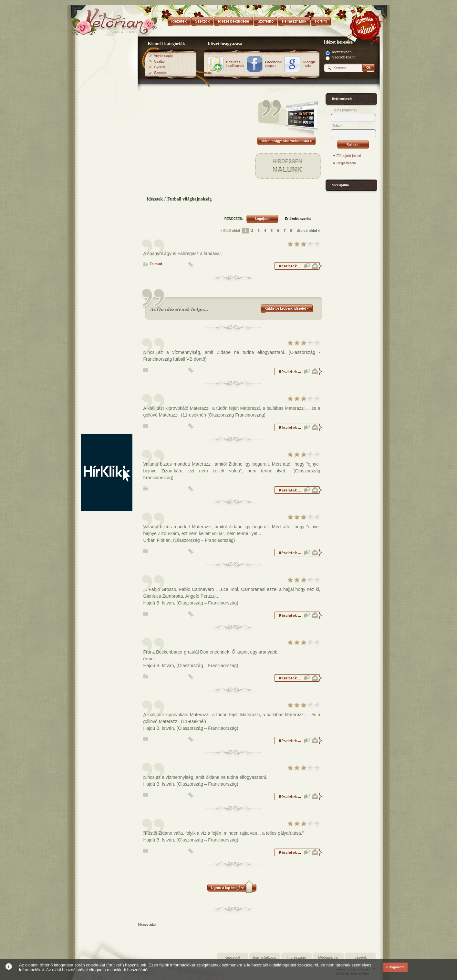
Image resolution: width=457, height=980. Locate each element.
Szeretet (161, 73)
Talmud (156, 264)
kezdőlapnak (235, 64)
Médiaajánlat (328, 957)
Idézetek (155, 199)
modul (309, 64)
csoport (273, 64)
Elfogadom (395, 967)
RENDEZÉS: (234, 219)
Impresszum (296, 957)
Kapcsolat (232, 957)
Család (159, 61)
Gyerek (160, 67)
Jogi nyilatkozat (264, 957)
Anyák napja (163, 56)
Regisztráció (346, 163)
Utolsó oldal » (308, 231)
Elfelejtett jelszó (349, 156)
